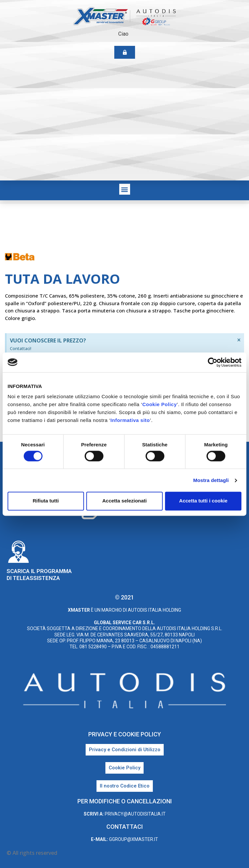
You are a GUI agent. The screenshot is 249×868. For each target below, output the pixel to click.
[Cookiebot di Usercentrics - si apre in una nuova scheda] (213, 362)
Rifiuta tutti (46, 501)
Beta (104, 258)
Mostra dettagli (211, 480)
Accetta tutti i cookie (203, 501)
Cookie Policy (160, 404)
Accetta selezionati (124, 501)
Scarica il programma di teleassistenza (39, 574)
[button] (125, 189)
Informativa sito (130, 420)
